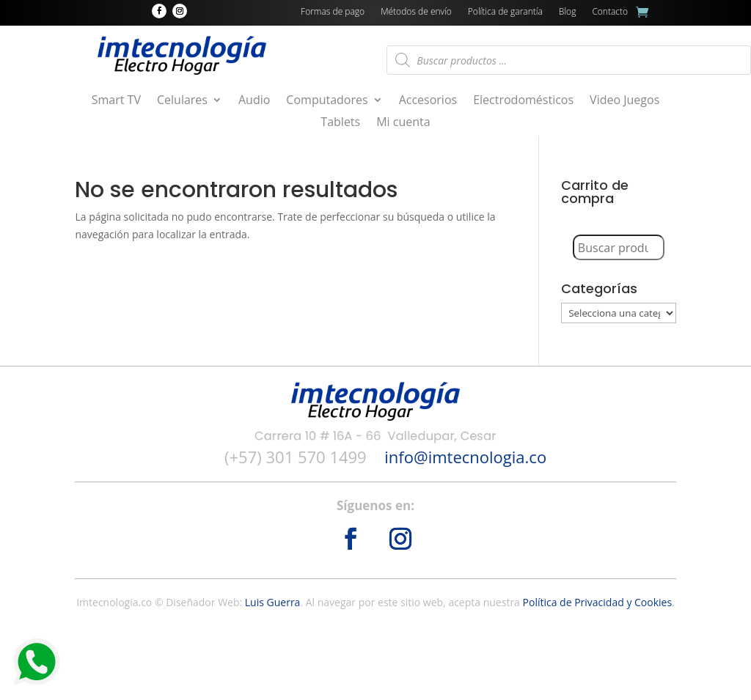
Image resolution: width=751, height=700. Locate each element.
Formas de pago (333, 12)
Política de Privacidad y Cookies (598, 602)
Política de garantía (505, 12)
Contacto (610, 12)
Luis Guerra (273, 602)
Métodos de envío (416, 12)
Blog (568, 12)
